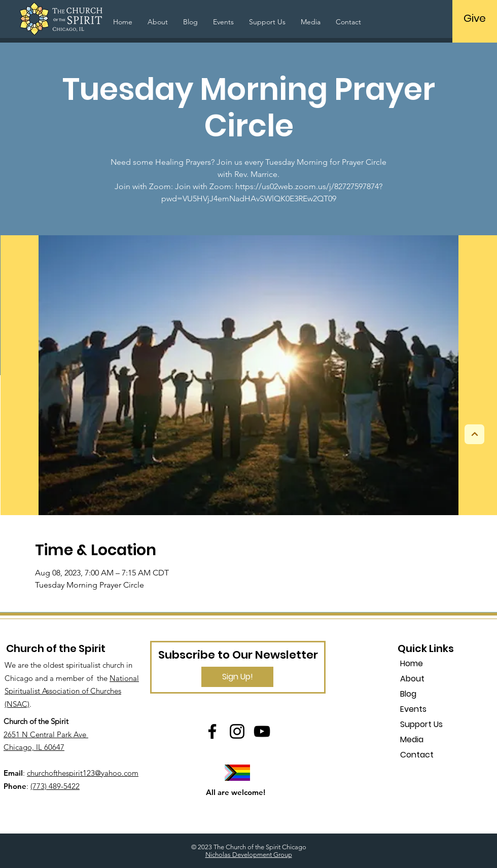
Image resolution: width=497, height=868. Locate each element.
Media (412, 739)
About (412, 679)
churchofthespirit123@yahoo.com (83, 773)
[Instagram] (237, 731)
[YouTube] (262, 731)
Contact (417, 755)
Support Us (421, 724)
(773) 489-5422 (55, 786)
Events (413, 709)
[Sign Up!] (237, 677)
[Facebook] (212, 731)
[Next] (474, 434)
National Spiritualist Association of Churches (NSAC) (72, 691)
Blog (408, 694)
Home (412, 663)
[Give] (474, 18)
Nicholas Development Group (249, 855)
